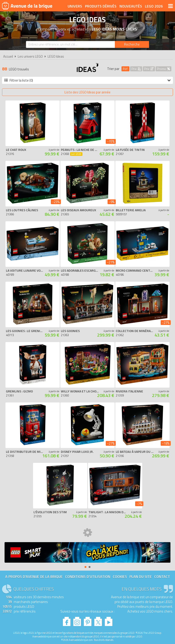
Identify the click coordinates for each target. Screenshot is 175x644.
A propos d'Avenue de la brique (34, 577)
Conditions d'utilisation (88, 577)
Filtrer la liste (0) (87, 80)
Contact (162, 577)
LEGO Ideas (56, 56)
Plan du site (141, 577)
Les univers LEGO (30, 56)
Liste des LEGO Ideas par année (87, 92)
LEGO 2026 (154, 6)
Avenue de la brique (27, 6)
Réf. (125, 69)
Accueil (8, 56)
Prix (136, 69)
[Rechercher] (132, 44)
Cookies (120, 577)
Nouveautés (131, 6)
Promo (163, 69)
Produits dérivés (101, 6)
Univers (75, 6)
